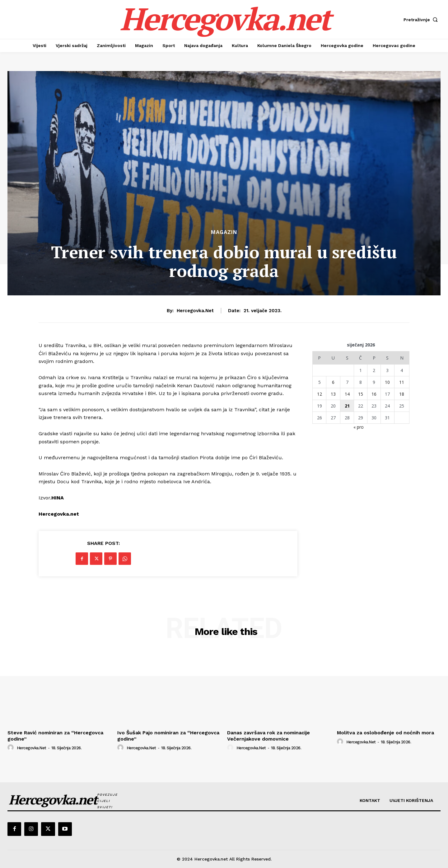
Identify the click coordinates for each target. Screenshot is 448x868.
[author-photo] (12, 748)
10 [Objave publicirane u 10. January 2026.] (387, 382)
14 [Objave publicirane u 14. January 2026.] (347, 394)
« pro (359, 427)
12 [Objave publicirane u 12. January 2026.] (320, 394)
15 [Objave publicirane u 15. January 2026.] (361, 394)
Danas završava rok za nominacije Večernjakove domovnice (268, 736)
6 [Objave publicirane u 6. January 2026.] (333, 382)
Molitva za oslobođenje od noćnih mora (385, 733)
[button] (422, 20)
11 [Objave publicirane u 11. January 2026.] (402, 382)
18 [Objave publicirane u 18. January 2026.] (402, 394)
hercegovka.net (195, 311)
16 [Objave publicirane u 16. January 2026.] (374, 394)
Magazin (224, 232)
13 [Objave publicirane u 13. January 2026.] (333, 394)
